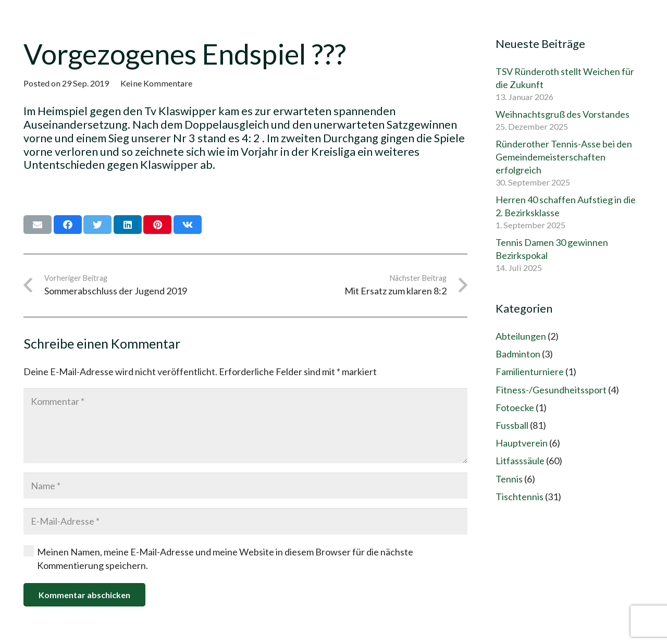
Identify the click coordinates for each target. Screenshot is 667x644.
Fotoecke (515, 407)
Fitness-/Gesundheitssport (551, 390)
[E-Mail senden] (38, 225)
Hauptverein (522, 443)
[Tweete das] (97, 225)
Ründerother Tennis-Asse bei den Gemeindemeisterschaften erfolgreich (564, 157)
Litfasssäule (520, 461)
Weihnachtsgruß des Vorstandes (563, 114)
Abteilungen (521, 336)
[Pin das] (157, 225)
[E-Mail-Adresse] (245, 521)
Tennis (509, 479)
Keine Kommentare (156, 83)
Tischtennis (520, 497)
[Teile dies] (68, 225)
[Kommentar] (245, 426)
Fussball (512, 425)
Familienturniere (530, 371)
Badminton (518, 354)
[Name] (245, 486)
